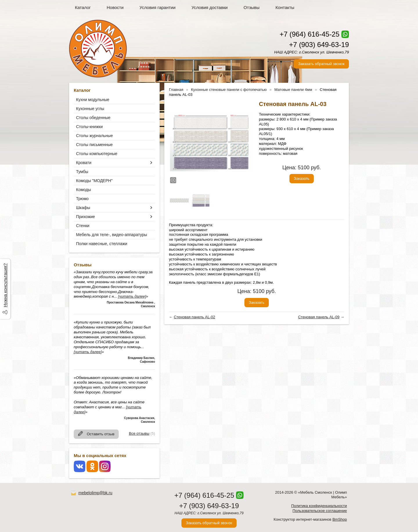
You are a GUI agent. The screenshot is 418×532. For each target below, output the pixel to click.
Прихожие (85, 217)
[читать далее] (132, 296)
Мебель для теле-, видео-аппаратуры (112, 235)
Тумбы (82, 172)
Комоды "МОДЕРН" (94, 181)
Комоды (83, 190)
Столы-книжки (89, 127)
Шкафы (83, 208)
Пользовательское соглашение (320, 511)
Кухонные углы (90, 109)
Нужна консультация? (5, 285)
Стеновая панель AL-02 (194, 317)
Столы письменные (94, 145)
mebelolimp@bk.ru (95, 493)
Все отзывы (139, 433)
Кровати (84, 163)
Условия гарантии (158, 7)
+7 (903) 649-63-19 (319, 45)
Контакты (285, 7)
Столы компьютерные (97, 154)
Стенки (83, 226)
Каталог (83, 7)
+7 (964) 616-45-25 (309, 34)
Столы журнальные (94, 136)
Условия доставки (210, 7)
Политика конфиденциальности (319, 506)
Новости (115, 7)
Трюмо (82, 199)
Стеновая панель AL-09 (319, 317)
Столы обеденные (93, 118)
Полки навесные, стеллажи (102, 244)
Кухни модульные (93, 100)
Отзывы (252, 7)
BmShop (340, 519)
